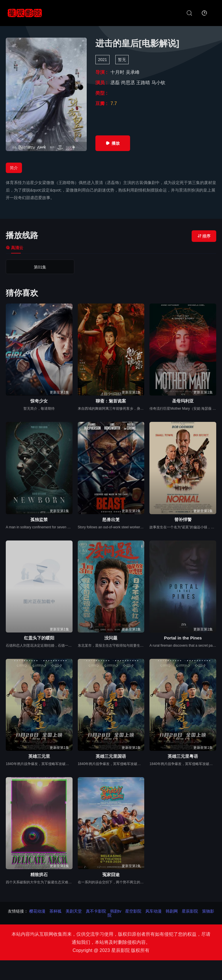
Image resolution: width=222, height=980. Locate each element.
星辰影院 (190, 911)
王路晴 (144, 83)
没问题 (111, 638)
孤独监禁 (39, 520)
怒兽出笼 (111, 520)
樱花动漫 (37, 911)
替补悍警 (183, 520)
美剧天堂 (74, 911)
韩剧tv (116, 911)
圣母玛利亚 (183, 401)
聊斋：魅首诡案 (111, 401)
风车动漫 (153, 911)
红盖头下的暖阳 (39, 638)
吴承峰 (133, 72)
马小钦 (158, 83)
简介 (14, 168)
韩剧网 (172, 911)
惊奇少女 (39, 401)
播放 (113, 143)
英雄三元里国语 (111, 756)
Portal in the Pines (183, 638)
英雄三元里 (39, 756)
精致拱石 (39, 875)
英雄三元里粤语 (183, 756)
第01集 (31, 267)
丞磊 (116, 83)
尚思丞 (129, 83)
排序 (204, 236)
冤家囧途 (111, 875)
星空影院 (133, 911)
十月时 (118, 72)
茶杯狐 (55, 911)
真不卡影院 (96, 911)
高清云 (14, 248)
